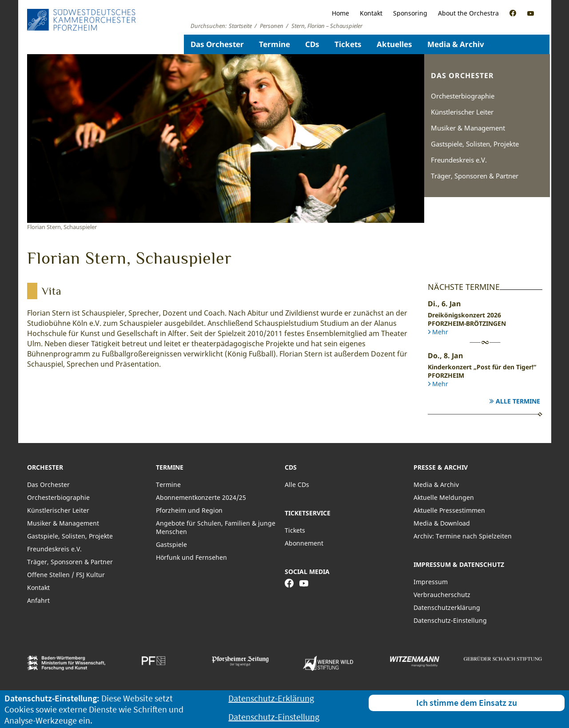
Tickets (348, 44)
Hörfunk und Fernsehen (191, 557)
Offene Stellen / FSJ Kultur (66, 575)
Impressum (431, 582)
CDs (312, 44)
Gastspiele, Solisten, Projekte (475, 144)
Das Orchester (217, 44)
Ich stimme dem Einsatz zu (467, 702)
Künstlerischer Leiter (462, 112)
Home (340, 13)
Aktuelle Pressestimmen (449, 510)
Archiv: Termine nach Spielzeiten (463, 536)
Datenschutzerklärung (447, 607)
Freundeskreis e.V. (459, 160)
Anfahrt (38, 600)
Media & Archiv (456, 44)
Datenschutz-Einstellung (450, 620)
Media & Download (442, 523)
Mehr (440, 332)
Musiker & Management (468, 128)
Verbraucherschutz (442, 595)
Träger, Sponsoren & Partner (475, 176)
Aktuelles (394, 44)
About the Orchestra (468, 13)
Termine (275, 44)
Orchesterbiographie (463, 96)
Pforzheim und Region (189, 510)
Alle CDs (297, 485)
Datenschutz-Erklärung (271, 698)
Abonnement (304, 543)
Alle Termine (518, 401)
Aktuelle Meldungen (444, 497)
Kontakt (371, 13)
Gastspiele (171, 544)
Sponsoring (410, 13)
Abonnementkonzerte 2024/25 (201, 497)
